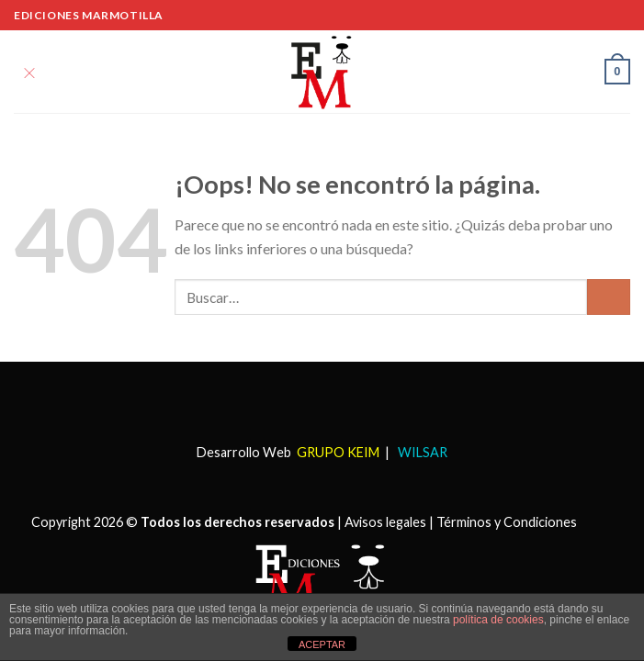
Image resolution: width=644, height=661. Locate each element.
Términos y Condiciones (507, 522)
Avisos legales (385, 522)
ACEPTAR (322, 644)
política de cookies (498, 620)
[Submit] (609, 297)
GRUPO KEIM (338, 452)
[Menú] (29, 71)
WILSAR (421, 452)
